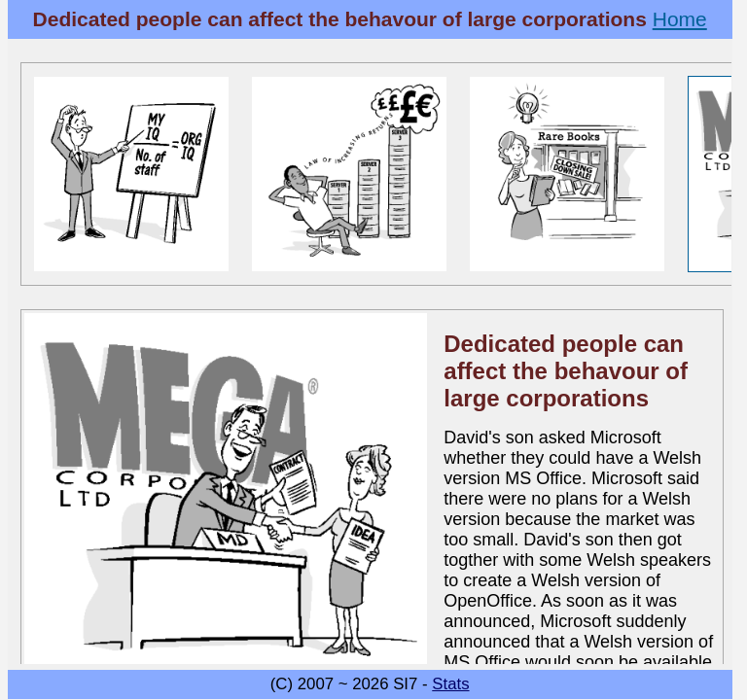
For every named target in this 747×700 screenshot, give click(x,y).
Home (680, 19)
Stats (450, 684)
